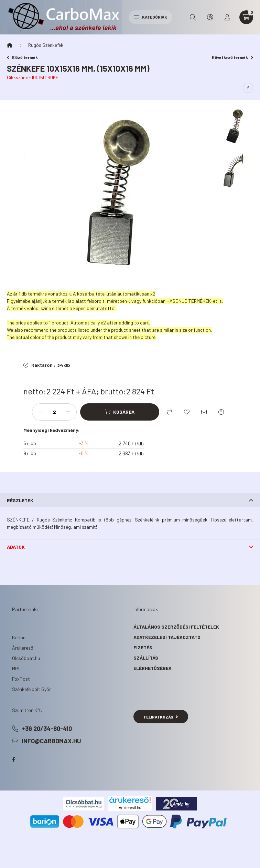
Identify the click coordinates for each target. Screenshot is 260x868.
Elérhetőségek (153, 668)
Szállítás (146, 658)
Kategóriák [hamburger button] (150, 17)
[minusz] (41, 412)
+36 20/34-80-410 (47, 728)
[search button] (193, 17)
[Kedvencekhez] (187, 412)
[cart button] (246, 17)
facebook (13, 759)
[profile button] (227, 17)
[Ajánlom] (204, 412)
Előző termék (22, 57)
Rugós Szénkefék (46, 45)
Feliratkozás (161, 717)
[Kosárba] (120, 412)
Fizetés (143, 647)
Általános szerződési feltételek (176, 627)
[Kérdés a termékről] (221, 412)
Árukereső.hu (130, 808)
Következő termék (232, 57)
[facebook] (248, 88)
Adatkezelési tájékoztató (167, 637)
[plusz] (68, 412)
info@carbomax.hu (51, 741)
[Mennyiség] (54, 412)
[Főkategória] (10, 45)
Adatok (16, 547)
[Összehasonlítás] (170, 412)
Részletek (20, 500)
